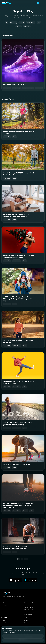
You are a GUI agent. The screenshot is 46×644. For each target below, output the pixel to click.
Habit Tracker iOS (29, 614)
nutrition (22, 22)
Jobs (3, 625)
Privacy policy (11, 632)
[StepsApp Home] (19, 3)
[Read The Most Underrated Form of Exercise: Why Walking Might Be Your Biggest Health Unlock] (23, 494)
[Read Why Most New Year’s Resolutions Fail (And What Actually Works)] (23, 412)
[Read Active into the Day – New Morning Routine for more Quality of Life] (23, 204)
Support (4, 610)
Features (4, 603)
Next (26, 559)
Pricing (3, 607)
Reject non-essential (23, 640)
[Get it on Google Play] (31, 580)
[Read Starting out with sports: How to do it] (23, 453)
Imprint (26, 625)
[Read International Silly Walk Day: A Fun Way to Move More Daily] (23, 371)
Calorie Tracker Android (30, 610)
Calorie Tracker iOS (29, 607)
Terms (26, 623)
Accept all (23, 636)
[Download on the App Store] (15, 580)
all (7, 22)
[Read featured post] (23, 65)
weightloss (27, 26)
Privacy (26, 620)
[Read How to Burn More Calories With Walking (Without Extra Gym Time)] (23, 245)
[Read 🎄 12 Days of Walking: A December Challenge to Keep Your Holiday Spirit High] (23, 287)
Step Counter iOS (28, 603)
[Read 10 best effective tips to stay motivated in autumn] (23, 121)
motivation (13, 22)
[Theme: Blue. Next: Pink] (38, 3)
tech (39, 22)
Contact (4, 623)
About (3, 620)
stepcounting (31, 22)
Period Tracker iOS (29, 612)
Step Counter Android (30, 605)
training (19, 26)
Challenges (4, 605)
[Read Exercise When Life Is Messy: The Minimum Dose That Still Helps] (23, 536)
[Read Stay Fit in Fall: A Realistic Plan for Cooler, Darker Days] (23, 330)
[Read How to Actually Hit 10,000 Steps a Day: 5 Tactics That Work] (23, 163)
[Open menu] (42, 3)
